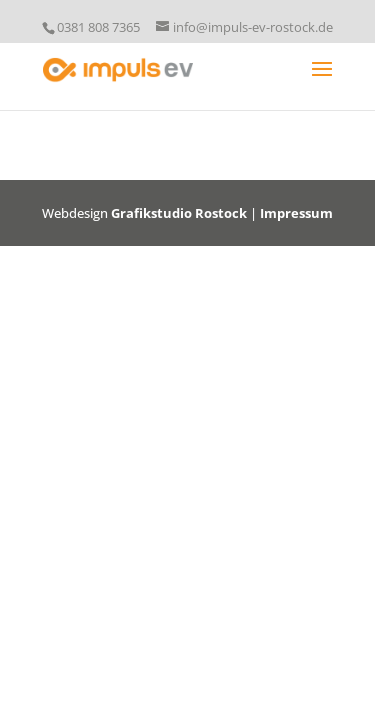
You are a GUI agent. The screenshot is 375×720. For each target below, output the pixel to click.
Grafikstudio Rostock (179, 213)
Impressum (296, 213)
